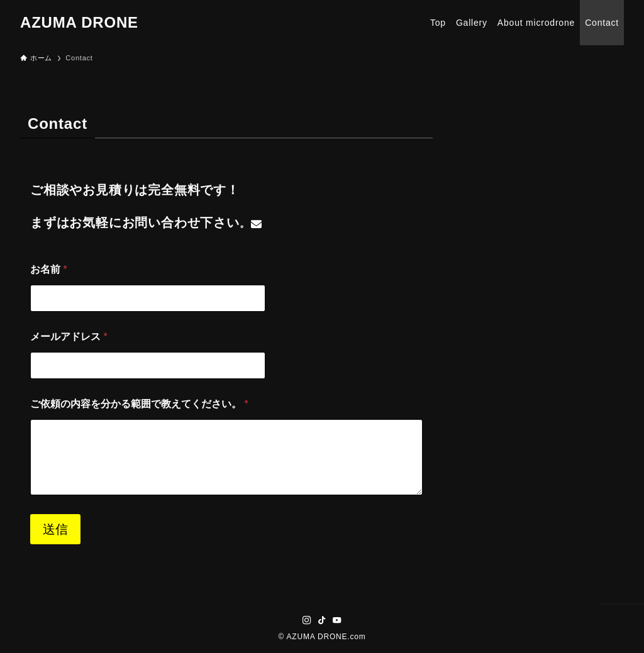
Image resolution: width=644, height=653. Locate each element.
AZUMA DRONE (79, 23)
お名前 (49, 269)
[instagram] (307, 620)
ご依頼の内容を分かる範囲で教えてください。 (139, 404)
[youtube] (337, 620)
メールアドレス (69, 337)
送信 (55, 529)
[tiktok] (322, 620)
